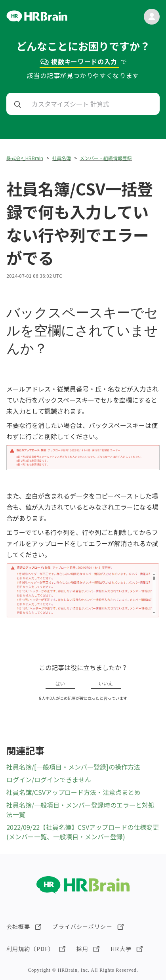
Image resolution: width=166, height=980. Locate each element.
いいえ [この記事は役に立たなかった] (106, 684)
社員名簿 (61, 158)
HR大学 (121, 949)
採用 (82, 949)
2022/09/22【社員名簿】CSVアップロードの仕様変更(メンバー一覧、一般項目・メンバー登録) (83, 832)
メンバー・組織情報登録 (106, 158)
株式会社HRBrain (25, 158)
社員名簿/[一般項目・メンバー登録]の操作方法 (73, 767)
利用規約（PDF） (30, 949)
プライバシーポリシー (82, 927)
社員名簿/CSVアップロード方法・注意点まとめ (73, 792)
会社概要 (18, 927)
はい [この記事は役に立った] (60, 684)
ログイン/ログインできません (49, 779)
